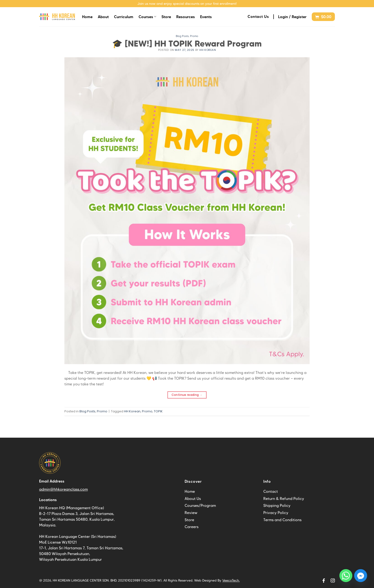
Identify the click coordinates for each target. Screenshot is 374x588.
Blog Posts (182, 36)
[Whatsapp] (346, 576)
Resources (186, 17)
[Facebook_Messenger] (361, 576)
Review (191, 513)
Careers (192, 527)
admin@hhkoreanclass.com (63, 489)
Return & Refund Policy (284, 499)
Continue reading (187, 395)
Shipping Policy (277, 506)
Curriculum (124, 17)
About (103, 17)
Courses (147, 17)
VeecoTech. (231, 580)
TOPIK (158, 411)
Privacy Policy (276, 513)
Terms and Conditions (282, 520)
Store (166, 17)
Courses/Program (200, 506)
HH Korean (208, 50)
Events (206, 17)
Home (87, 17)
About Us (193, 499)
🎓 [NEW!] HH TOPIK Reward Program (187, 44)
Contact (271, 491)
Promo (194, 36)
